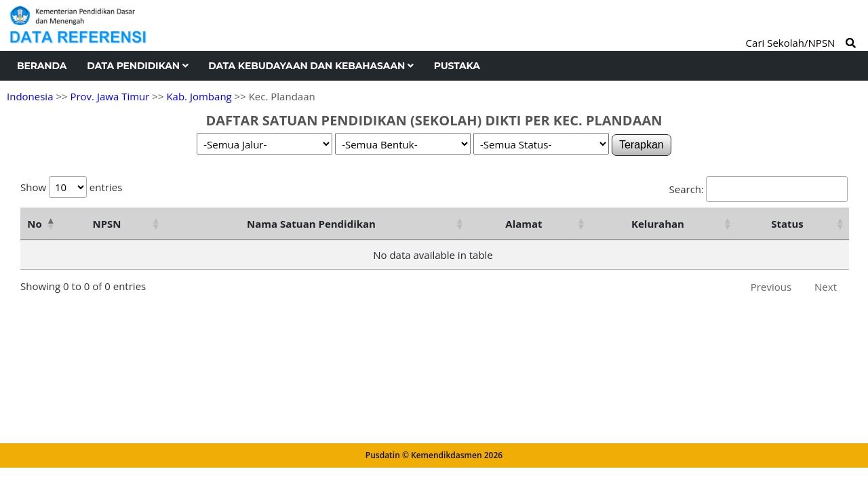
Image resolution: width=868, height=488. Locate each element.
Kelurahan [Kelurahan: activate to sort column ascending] (658, 224)
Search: (758, 189)
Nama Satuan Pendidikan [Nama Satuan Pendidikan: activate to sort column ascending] (311, 224)
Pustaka (457, 66)
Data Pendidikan (137, 66)
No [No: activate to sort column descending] (34, 224)
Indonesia (30, 96)
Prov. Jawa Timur (110, 96)
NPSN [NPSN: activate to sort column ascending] (106, 224)
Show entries (71, 187)
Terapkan (642, 145)
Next (826, 287)
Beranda (42, 66)
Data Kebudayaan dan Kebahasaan (311, 66)
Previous (771, 287)
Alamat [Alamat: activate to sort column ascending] (524, 224)
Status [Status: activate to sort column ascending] (787, 224)
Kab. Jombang (199, 96)
